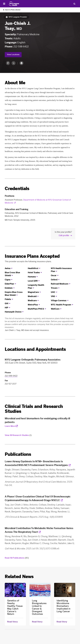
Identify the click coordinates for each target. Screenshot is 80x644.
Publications (18, 454)
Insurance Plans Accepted (32, 256)
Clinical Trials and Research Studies (34, 409)
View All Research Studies (18, 435)
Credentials (17, 189)
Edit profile (64, 235)
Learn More (10, 426)
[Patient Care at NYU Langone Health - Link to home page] (14, 4)
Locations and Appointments (35, 349)
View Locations (13, 55)
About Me (15, 83)
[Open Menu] (4, 4)
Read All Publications (17, 558)
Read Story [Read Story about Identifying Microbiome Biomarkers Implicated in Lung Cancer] (62, 622)
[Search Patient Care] (74, 4)
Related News (19, 577)
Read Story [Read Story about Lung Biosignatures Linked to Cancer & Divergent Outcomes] (37, 622)
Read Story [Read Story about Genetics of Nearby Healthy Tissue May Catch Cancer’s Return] (12, 622)
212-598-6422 (21, 47)
